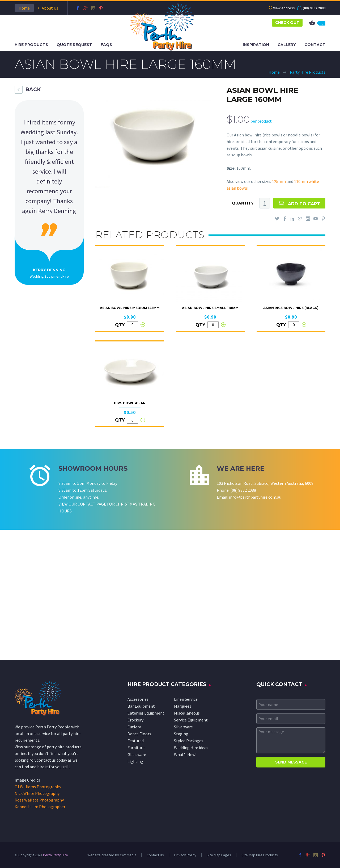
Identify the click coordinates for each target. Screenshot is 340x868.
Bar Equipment (141, 706)
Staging (181, 734)
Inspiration (256, 45)
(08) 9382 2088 (314, 8)
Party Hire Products (308, 72)
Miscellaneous (187, 713)
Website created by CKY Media (112, 855)
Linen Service (186, 699)
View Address (284, 8)
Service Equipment (191, 720)
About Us (50, 8)
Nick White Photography (37, 793)
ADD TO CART (304, 204)
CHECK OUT (287, 23)
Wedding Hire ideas (191, 748)
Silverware (183, 727)
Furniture (136, 748)
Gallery (287, 45)
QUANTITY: (243, 203)
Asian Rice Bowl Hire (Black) (291, 308)
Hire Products (31, 45)
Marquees (183, 706)
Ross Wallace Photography (39, 800)
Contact (315, 45)
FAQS (106, 45)
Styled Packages (189, 741)
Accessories (138, 699)
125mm (279, 181)
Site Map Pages (219, 855)
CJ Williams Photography (38, 787)
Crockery (135, 720)
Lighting (135, 761)
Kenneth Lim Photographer (40, 807)
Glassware (137, 754)
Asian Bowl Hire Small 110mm (210, 308)
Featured (136, 741)
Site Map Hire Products (260, 855)
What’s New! (185, 754)
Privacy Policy (185, 855)
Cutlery (134, 727)
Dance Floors (139, 734)
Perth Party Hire (56, 855)
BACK (33, 89)
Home (24, 8)
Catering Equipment (146, 713)
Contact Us (155, 855)
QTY (120, 325)
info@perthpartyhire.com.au (255, 497)
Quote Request (74, 45)
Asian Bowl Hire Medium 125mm (130, 308)
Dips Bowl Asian (130, 403)
